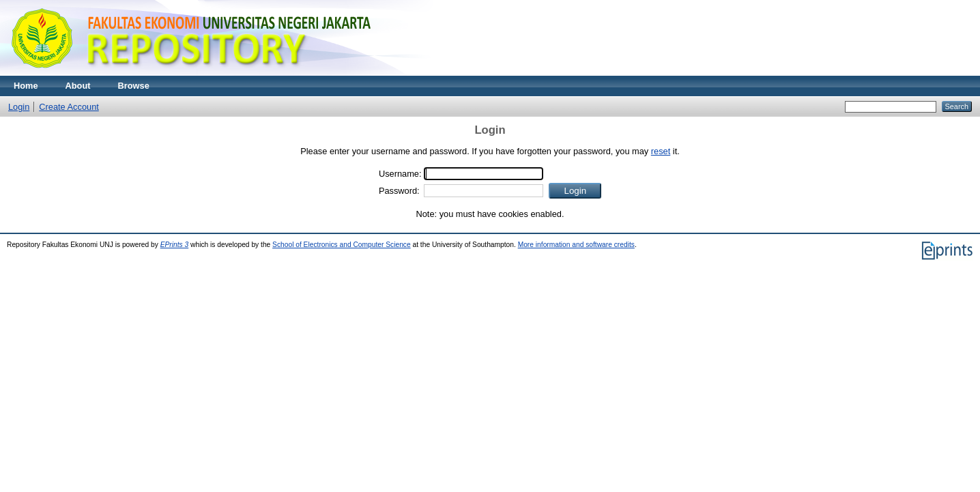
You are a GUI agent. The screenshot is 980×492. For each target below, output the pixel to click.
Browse (134, 86)
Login (19, 107)
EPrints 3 (175, 245)
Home (26, 86)
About (78, 86)
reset (661, 151)
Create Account (69, 107)
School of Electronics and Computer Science (342, 245)
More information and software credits (576, 245)
